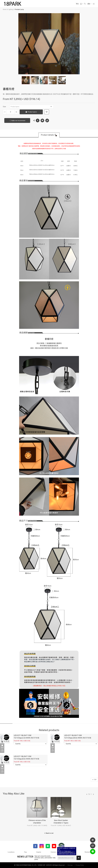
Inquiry (39, 852)
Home (5, 9)
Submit (79, 858)
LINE (42, 120)
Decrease (5, 112)
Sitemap (70, 865)
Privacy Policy (80, 865)
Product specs (31, 107)
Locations (11, 852)
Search (85, 4)
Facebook (38, 120)
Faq (25, 852)
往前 (87, 794)
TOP (94, 780)
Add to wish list (47, 112)
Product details (47, 135)
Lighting (11, 9)
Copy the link (47, 120)
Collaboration (70, 852)
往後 (93, 794)
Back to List (50, 833)
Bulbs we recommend (18, 121)
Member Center (81, 4)
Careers (53, 852)
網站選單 (94, 4)
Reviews (87, 852)
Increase (16, 112)
